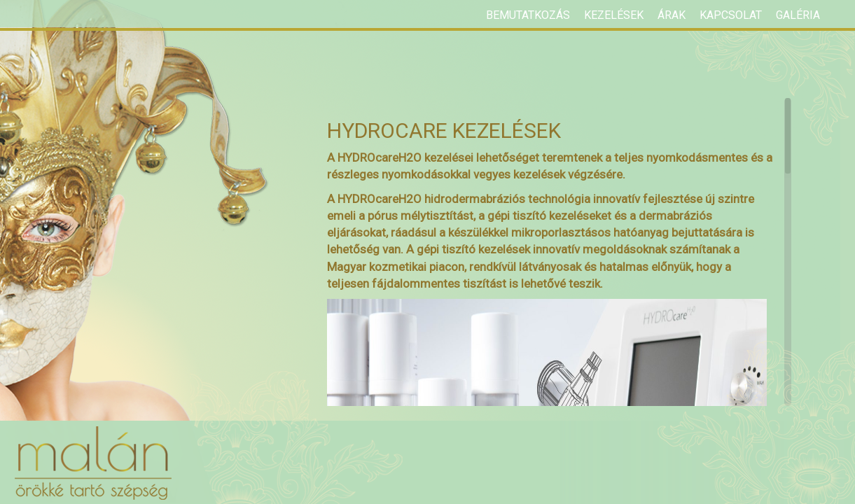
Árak (672, 15)
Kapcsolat (731, 15)
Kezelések (614, 15)
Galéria (798, 15)
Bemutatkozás (528, 15)
